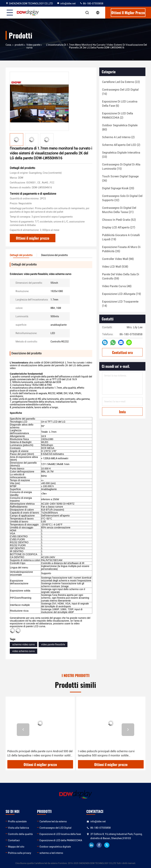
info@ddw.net (66, 3)
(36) (120, 178)
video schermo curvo (24, 651)
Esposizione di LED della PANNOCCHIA (61, 840)
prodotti (19, 45)
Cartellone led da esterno (53, 821)
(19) (121, 237)
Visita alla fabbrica (19, 828)
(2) (118, 116)
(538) (115, 267)
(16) (120, 92)
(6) (120, 104)
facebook (99, 845)
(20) (118, 188)
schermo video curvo (24, 644)
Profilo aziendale (17, 821)
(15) (121, 167)
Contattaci (14, 840)
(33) (121, 155)
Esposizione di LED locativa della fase (60, 834)
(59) (121, 276)
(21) (119, 210)
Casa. (9, 45)
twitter (107, 845)
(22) (121, 82)
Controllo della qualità (20, 834)
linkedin (91, 845)
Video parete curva (33, 46)
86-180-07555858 (91, 3)
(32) (122, 198)
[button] (23, 730)
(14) (120, 304)
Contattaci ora (122, 352)
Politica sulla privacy (20, 853)
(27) (119, 227)
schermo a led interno (51, 853)
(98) (118, 259)
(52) (119, 220)
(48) (117, 286)
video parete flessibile (53, 644)
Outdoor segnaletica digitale (55, 847)
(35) (121, 249)
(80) (120, 127)
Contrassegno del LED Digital (55, 828)
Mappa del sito (16, 847)
